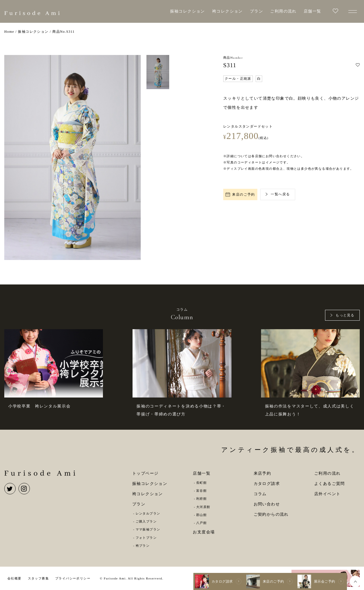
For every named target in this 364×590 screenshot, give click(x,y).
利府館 (201, 499)
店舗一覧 (313, 11)
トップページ (145, 473)
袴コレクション (227, 11)
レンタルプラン (148, 513)
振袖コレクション (188, 11)
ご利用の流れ (283, 11)
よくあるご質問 (330, 484)
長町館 (201, 483)
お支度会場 (204, 532)
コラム (260, 494)
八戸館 (201, 523)
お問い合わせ (267, 504)
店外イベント (327, 494)
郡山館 (201, 515)
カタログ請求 (267, 484)
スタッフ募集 (38, 578)
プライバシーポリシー (73, 578)
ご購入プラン (146, 521)
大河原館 (203, 507)
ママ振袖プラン (148, 529)
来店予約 (262, 473)
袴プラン (143, 546)
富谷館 (201, 491)
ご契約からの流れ (271, 514)
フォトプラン (146, 538)
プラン (257, 11)
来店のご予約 (240, 194)
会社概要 (15, 578)
